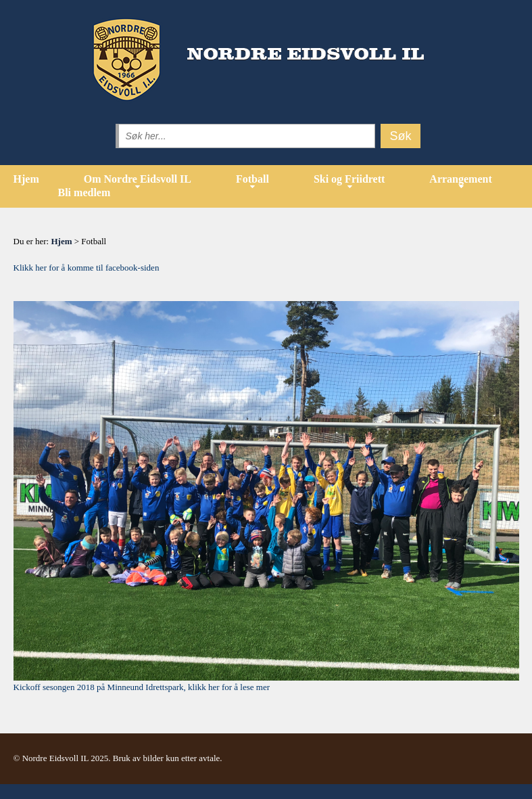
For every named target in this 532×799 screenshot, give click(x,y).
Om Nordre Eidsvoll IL (138, 179)
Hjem (26, 179)
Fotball (252, 179)
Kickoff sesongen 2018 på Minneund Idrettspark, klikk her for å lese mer (142, 687)
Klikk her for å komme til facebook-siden (87, 268)
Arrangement (460, 179)
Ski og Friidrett (349, 179)
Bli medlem (84, 192)
